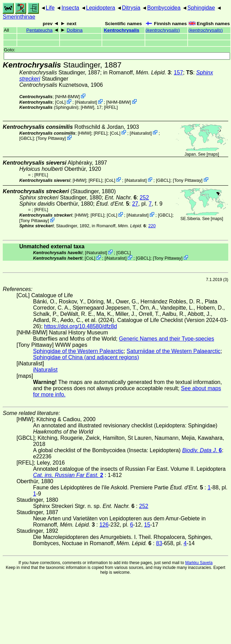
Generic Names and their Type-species (167, 339)
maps (213, 154)
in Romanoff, (137, 72)
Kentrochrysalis (122, 30)
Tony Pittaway (51, 138)
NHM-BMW (67, 97)
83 (159, 543)
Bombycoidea (164, 8)
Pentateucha (39, 30)
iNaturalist (86, 102)
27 (135, 204)
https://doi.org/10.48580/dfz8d (81, 326)
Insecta (70, 8)
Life (50, 8)
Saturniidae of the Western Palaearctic (174, 351)
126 (104, 525)
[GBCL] (27, 138)
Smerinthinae (19, 17)
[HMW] (88, 107)
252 (144, 198)
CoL (60, 102)
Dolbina (75, 30)
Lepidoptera (101, 8)
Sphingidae (201, 8)
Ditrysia (131, 8)
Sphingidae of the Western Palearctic (78, 351)
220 (152, 226)
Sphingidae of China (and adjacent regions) (86, 357)
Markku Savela (199, 563)
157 (178, 72)
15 (147, 525)
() (163, 30)
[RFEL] (111, 107)
